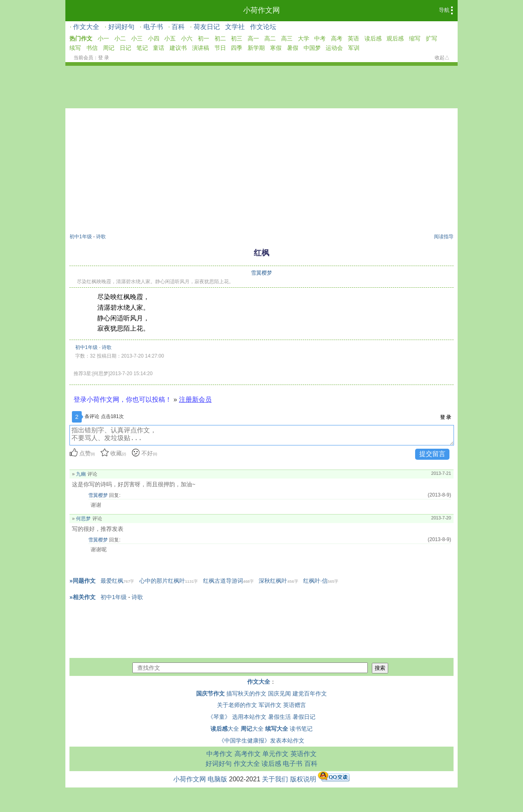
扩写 (431, 38)
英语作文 (304, 754)
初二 (220, 38)
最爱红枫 (117, 581)
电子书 (153, 27)
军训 (354, 48)
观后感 (395, 38)
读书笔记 (301, 729)
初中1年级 (81, 237)
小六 (187, 38)
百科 (178, 27)
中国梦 (312, 48)
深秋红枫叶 (278, 581)
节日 (220, 48)
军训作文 (270, 705)
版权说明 (303, 779)
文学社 (235, 27)
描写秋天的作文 (246, 693)
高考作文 (248, 754)
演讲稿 (201, 48)
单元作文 (275, 754)
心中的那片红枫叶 (169, 581)
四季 (237, 48)
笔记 (142, 48)
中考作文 (219, 754)
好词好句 (121, 27)
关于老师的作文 (237, 705)
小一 (103, 38)
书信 (92, 48)
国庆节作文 (210, 693)
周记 (109, 48)
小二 (120, 38)
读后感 (373, 38)
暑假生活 (279, 717)
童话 (159, 48)
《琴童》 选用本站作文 (237, 717)
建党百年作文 (310, 693)
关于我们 (275, 779)
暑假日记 (304, 717)
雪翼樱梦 (261, 273)
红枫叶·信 (321, 581)
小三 (137, 38)
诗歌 (101, 237)
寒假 (276, 48)
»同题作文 (83, 581)
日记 (125, 48)
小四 (154, 38)
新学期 (256, 48)
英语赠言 (295, 705)
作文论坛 (263, 27)
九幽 (81, 474)
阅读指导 (444, 237)
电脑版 (217, 779)
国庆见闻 (279, 693)
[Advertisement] (261, 172)
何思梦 (83, 519)
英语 (353, 38)
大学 (304, 38)
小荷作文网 (261, 10)
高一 (253, 38)
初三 (237, 38)
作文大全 (86, 27)
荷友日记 (207, 27)
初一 (203, 38)
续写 (75, 48)
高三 (287, 38)
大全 (225, 729)
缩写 (415, 38)
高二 (270, 38)
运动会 (334, 48)
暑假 (293, 48)
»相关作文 (83, 597)
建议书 (178, 48)
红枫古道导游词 (228, 581)
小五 (170, 38)
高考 (337, 38)
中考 (320, 38)
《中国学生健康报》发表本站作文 (261, 740)
